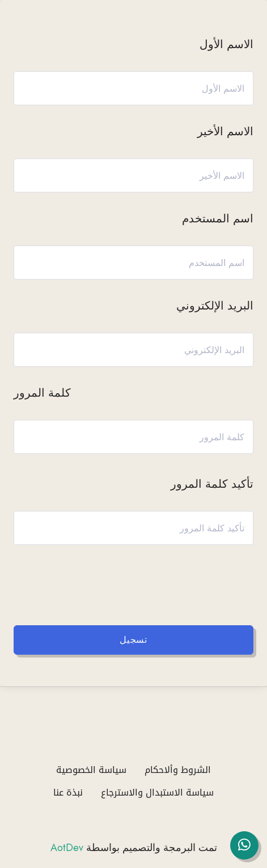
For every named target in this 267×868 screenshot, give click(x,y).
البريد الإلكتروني (215, 306)
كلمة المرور (42, 393)
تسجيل (133, 640)
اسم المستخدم (218, 219)
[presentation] (151, 583)
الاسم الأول (226, 44)
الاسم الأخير (225, 132)
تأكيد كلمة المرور (212, 484)
